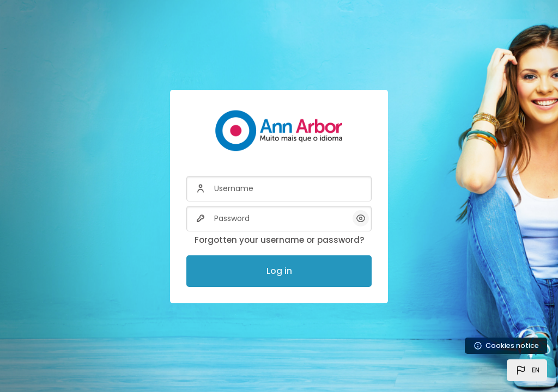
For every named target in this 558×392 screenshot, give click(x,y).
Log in (279, 271)
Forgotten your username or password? (279, 240)
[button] (527, 370)
